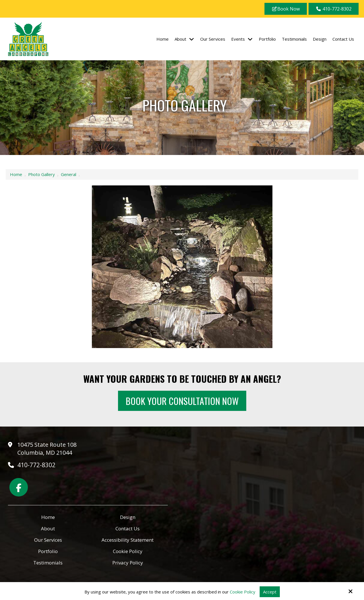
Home (16, 174)
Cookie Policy (243, 592)
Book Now (286, 9)
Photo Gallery (42, 174)
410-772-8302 (334, 9)
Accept (270, 592)
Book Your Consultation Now (182, 401)
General (69, 174)
